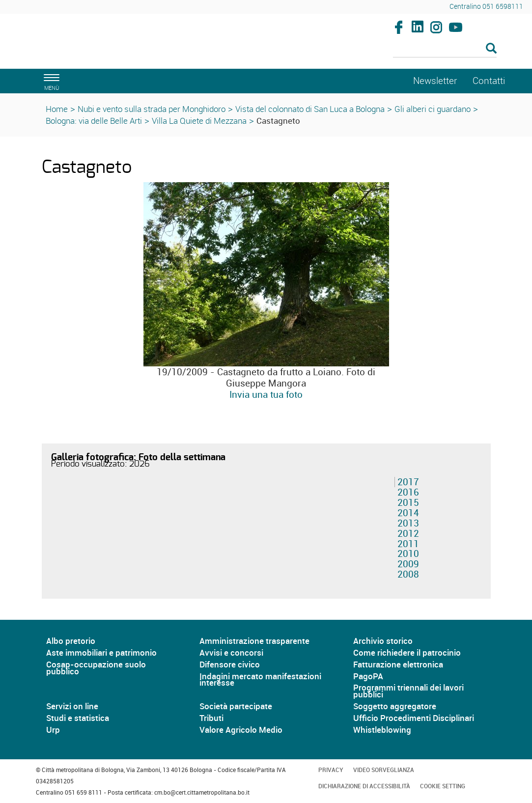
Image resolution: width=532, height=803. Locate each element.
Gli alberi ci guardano (433, 109)
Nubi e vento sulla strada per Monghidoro (152, 109)
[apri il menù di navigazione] (50, 81)
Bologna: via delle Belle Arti (94, 121)
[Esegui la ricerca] (491, 49)
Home (57, 109)
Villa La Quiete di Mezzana (199, 121)
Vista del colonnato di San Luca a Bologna (310, 109)
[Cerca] (445, 49)
